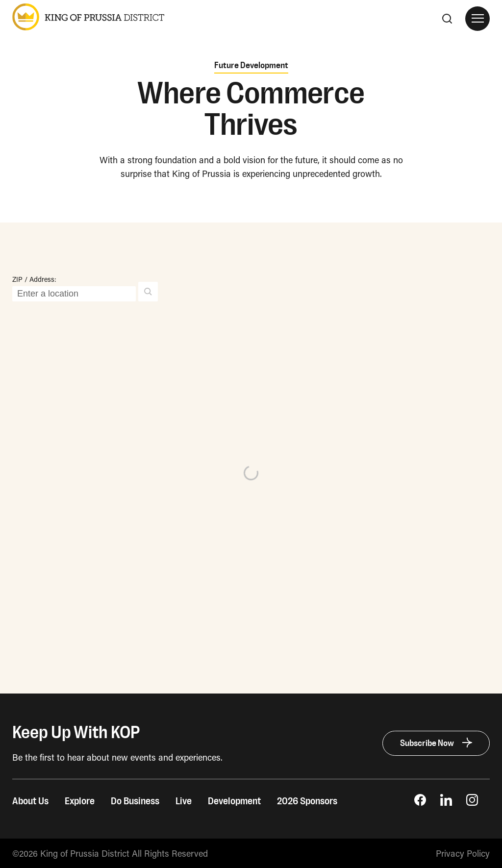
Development (234, 801)
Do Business (135, 801)
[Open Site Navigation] (477, 19)
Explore (80, 801)
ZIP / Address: (34, 279)
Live (184, 801)
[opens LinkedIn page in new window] (446, 802)
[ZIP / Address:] (74, 294)
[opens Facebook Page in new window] (420, 802)
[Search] (447, 19)
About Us (30, 801)
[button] (148, 292)
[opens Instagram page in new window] (472, 802)
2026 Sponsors (307, 801)
